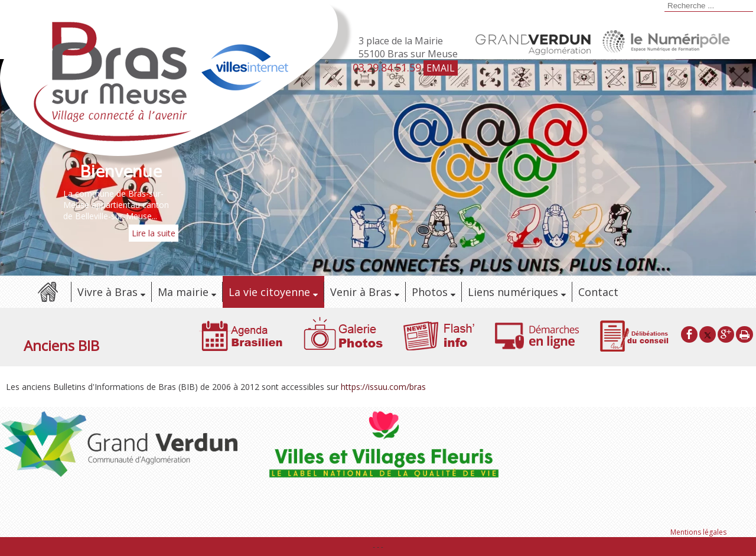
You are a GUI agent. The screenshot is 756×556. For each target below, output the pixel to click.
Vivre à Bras (107, 292)
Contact (598, 292)
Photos (430, 292)
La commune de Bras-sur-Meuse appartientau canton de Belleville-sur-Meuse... (116, 205)
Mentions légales (698, 532)
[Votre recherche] (709, 6)
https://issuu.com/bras (383, 387)
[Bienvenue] (121, 171)
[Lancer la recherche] (663, 7)
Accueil (47, 292)
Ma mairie (183, 292)
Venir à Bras (361, 292)
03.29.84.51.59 (387, 67)
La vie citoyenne (269, 292)
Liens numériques (513, 292)
